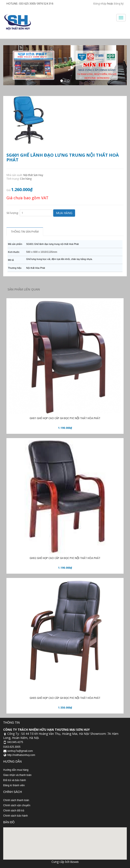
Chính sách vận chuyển (17, 805)
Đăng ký (119, 4)
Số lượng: (13, 213)
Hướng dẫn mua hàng (16, 770)
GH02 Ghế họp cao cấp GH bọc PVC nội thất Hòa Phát (65, 558)
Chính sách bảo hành (15, 816)
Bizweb (75, 862)
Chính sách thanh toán (16, 800)
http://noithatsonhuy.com (21, 755)
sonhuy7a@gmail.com (20, 751)
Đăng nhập (100, 4)
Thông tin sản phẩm (25, 232)
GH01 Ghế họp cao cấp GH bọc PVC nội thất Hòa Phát (65, 418)
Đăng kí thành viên (14, 785)
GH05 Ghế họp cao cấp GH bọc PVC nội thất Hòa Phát (65, 698)
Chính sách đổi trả (14, 811)
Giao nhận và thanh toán (17, 775)
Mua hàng (64, 213)
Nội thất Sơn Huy (33, 175)
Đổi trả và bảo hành (15, 780)
